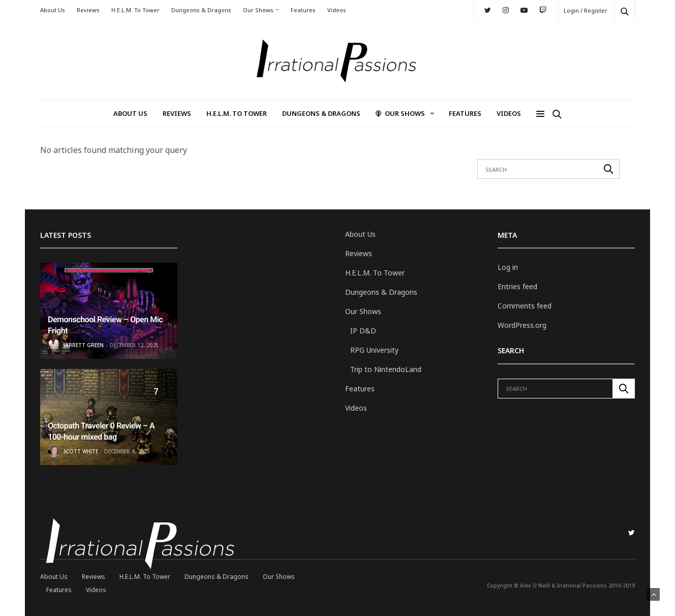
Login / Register (586, 10)
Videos (337, 10)
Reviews (88, 10)
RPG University (374, 350)
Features (303, 10)
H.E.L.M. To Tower (135, 10)
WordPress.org (522, 325)
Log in (508, 267)
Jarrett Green (84, 345)
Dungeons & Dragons (201, 10)
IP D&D (363, 331)
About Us (53, 10)
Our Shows (258, 10)
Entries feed (517, 286)
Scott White (81, 451)
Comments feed (525, 306)
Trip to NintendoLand (386, 369)
